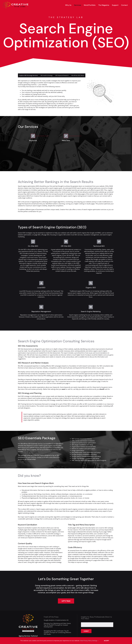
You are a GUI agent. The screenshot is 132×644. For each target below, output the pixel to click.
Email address (86, 621)
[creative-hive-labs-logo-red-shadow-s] (16, 3)
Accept (106, 641)
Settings (95, 641)
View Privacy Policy (86, 641)
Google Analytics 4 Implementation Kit (56, 620)
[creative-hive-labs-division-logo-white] (28, 615)
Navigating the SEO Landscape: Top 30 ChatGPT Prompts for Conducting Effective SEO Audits (57, 632)
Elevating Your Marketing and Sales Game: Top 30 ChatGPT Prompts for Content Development (57, 625)
